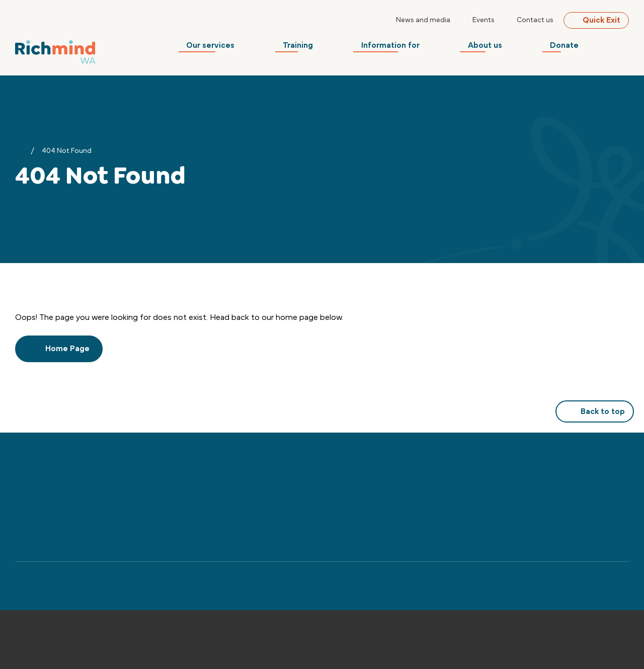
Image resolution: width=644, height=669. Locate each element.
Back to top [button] (595, 411)
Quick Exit (596, 20)
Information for (406, 48)
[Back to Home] (55, 51)
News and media (423, 20)
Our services (234, 48)
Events (484, 20)
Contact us (535, 20)
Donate (572, 48)
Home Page (59, 349)
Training (317, 48)
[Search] (623, 48)
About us (497, 48)
